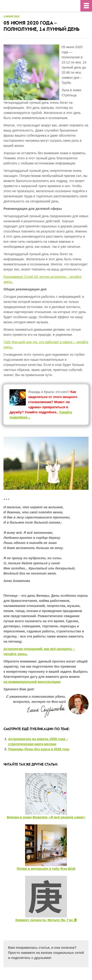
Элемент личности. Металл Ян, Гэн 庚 (46, 920)
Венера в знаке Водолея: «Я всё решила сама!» (46, 817)
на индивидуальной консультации (32, 682)
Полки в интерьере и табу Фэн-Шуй (46, 869)
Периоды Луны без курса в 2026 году (39, 749)
